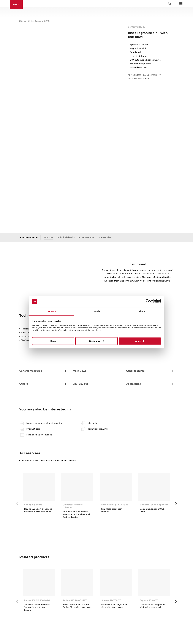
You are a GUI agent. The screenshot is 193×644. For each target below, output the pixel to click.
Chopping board (33, 505)
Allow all (140, 341)
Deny (53, 341)
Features (48, 237)
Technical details (66, 237)
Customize (97, 341)
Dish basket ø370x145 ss (115, 505)
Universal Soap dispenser (154, 505)
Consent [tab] (51, 311)
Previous (17, 504)
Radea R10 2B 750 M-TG (37, 600)
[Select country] (175, 3)
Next (176, 504)
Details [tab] (96, 311)
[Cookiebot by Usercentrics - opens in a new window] (148, 301)
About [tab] (142, 311)
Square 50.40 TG (149, 600)
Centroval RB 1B (29, 237)
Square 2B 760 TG (111, 600)
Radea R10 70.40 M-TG (75, 600)
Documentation (87, 237)
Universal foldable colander (73, 506)
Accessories (105, 237)
